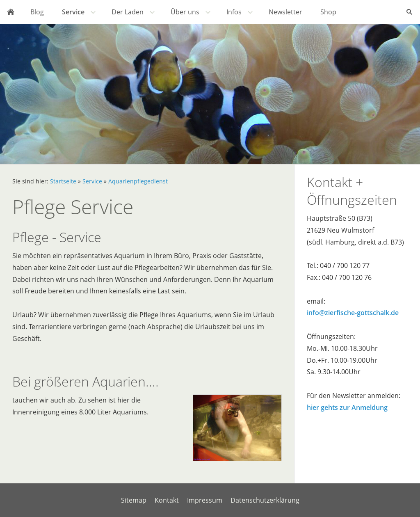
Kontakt (167, 500)
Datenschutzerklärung (265, 500)
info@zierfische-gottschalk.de (353, 313)
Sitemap (134, 500)
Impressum (205, 500)
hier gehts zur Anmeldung (347, 407)
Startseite (63, 181)
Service (92, 181)
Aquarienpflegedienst (138, 181)
